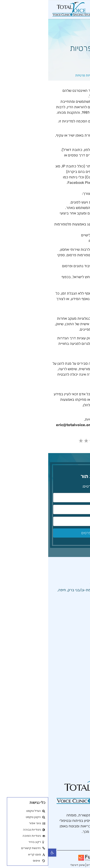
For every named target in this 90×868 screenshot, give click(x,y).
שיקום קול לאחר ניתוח (66, 760)
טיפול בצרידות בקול (68, 744)
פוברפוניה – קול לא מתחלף (62, 721)
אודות (78, 649)
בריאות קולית (73, 752)
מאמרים (77, 680)
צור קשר (76, 688)
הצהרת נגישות (72, 665)
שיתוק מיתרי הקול (69, 736)
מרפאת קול (74, 634)
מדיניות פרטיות (71, 673)
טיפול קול (76, 642)
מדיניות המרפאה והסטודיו (63, 657)
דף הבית (57, 75)
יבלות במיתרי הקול (69, 767)
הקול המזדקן (73, 729)
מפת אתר (75, 696)
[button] (4, 853)
